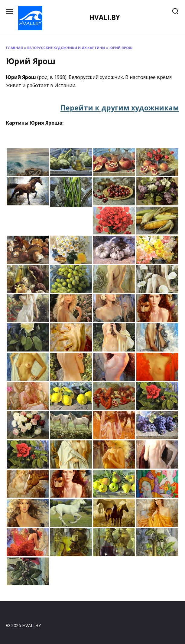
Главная (15, 48)
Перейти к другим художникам (120, 108)
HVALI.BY (105, 17)
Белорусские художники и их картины (66, 48)
